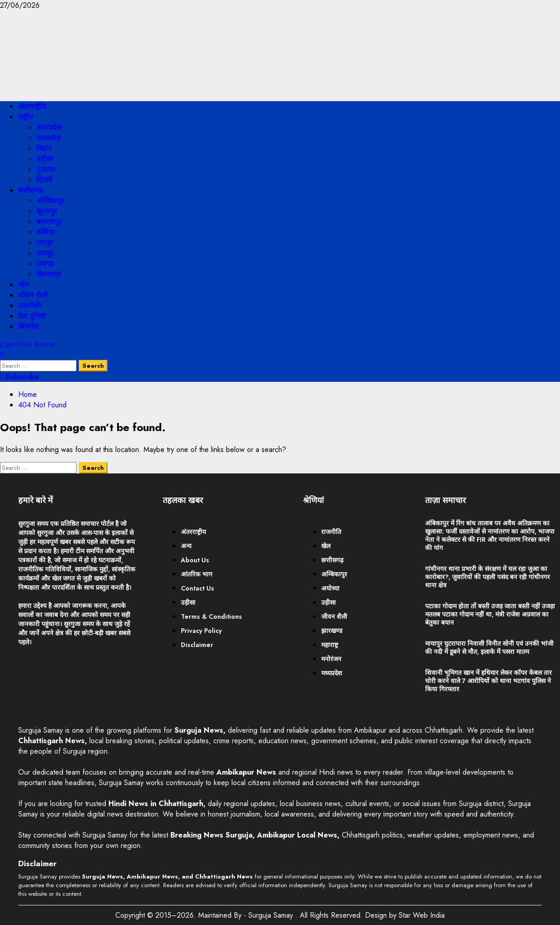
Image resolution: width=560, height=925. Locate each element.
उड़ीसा (45, 159)
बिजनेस (28, 326)
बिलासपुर (49, 274)
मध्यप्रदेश (49, 138)
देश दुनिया (32, 316)
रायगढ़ (45, 264)
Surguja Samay (272, 915)
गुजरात (46, 169)
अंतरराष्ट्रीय (32, 106)
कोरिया (46, 232)
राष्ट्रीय (26, 117)
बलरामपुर (49, 222)
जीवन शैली (33, 295)
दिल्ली (44, 180)
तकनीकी (30, 306)
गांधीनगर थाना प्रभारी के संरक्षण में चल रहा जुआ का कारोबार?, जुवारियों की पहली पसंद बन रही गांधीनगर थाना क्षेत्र (488, 577)
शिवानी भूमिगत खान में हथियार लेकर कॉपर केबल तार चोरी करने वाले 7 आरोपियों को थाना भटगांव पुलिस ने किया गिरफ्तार (488, 681)
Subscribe (20, 377)
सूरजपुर (47, 211)
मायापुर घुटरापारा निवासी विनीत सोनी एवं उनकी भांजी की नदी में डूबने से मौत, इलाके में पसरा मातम (489, 647)
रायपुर (45, 243)
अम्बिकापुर (51, 201)
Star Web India (422, 915)
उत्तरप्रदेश (49, 127)
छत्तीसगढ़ (31, 190)
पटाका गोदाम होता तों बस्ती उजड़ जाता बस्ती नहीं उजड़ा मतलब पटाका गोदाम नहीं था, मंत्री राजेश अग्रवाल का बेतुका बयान (490, 614)
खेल (24, 285)
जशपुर (45, 253)
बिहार (44, 148)
